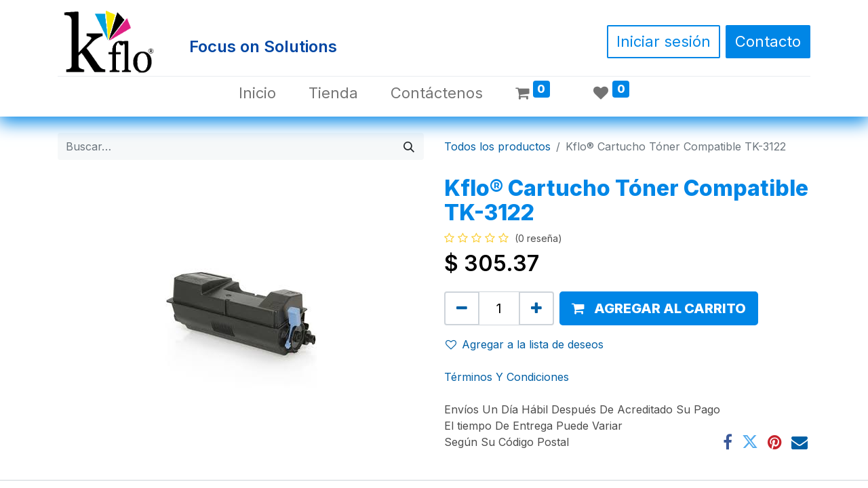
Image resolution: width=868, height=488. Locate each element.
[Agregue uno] (536, 308)
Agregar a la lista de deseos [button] (525, 344)
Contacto (768, 41)
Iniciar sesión (664, 41)
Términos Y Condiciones (507, 377)
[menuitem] (257, 93)
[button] (659, 308)
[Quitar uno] (462, 308)
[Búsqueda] (409, 146)
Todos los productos (497, 146)
